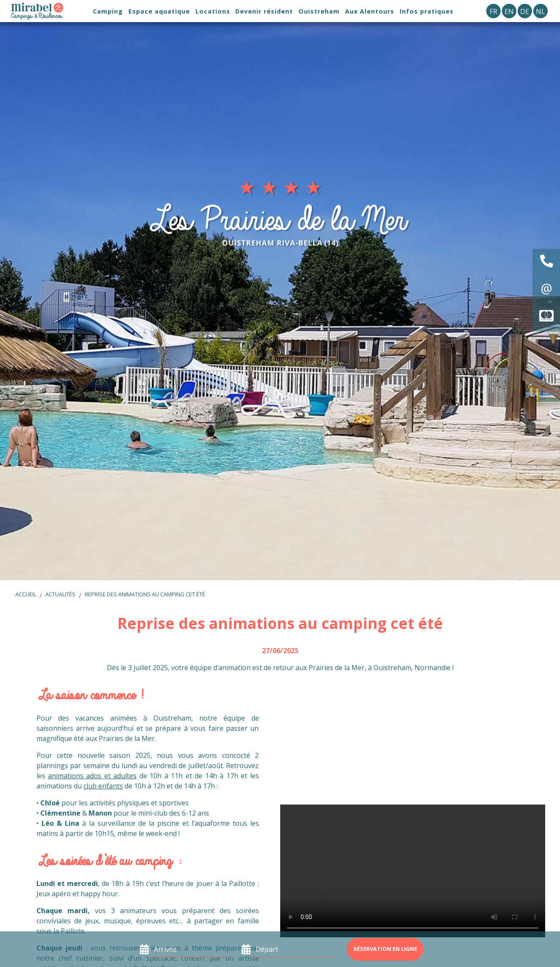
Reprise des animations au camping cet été (145, 594)
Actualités (60, 594)
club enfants (103, 786)
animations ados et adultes (92, 776)
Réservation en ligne (385, 949)
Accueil (26, 594)
